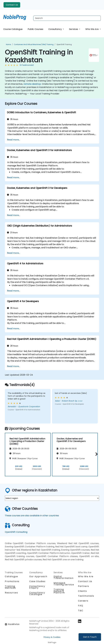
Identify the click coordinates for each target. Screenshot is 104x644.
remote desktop (32, 84)
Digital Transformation (64, 577)
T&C (81, 610)
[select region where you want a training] (52, 498)
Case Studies (37, 581)
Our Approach (38, 576)
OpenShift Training (64, 44)
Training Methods (10, 587)
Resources (11, 593)
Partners (84, 586)
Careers (83, 601)
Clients (82, 591)
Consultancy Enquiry (37, 587)
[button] (96, 454)
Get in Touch (90, 637)
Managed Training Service (64, 584)
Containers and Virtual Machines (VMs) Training (34, 44)
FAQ (81, 606)
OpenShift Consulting (16, 532)
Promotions (12, 581)
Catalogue (11, 576)
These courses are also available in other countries (32, 516)
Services (74, 29)
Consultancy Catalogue (37, 593)
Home (8, 44)
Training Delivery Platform (59, 591)
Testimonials (86, 596)
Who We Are (92, 29)
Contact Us (12, 5)
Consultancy (55, 29)
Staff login (52, 642)
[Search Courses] (67, 18)
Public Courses (35, 29)
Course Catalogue (13, 29)
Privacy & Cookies (52, 637)
